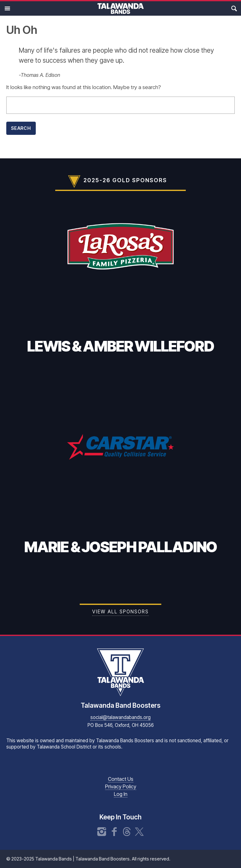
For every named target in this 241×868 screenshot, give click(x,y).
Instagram (102, 832)
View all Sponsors (120, 612)
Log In (121, 794)
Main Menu (7, 8)
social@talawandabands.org (120, 717)
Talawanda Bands (120, 8)
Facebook (114, 832)
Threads (127, 832)
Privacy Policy (121, 786)
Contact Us (121, 779)
